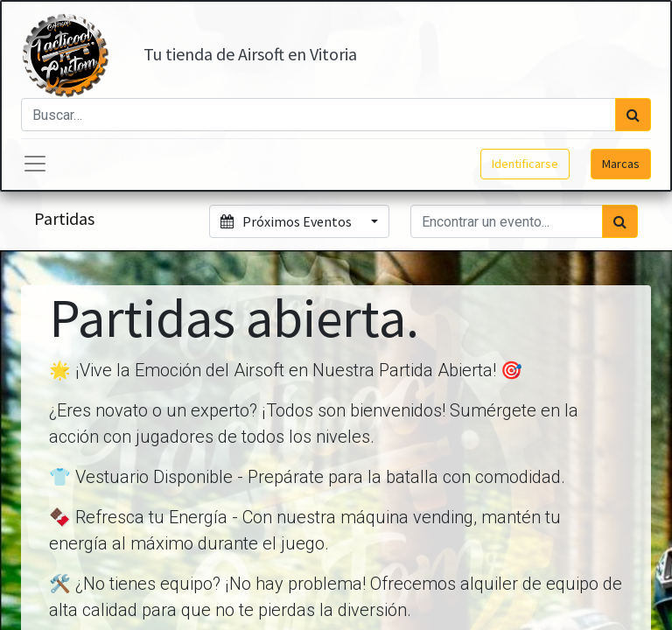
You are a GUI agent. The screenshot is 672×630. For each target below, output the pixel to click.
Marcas (621, 164)
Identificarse (525, 164)
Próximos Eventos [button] (287, 221)
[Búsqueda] (633, 115)
